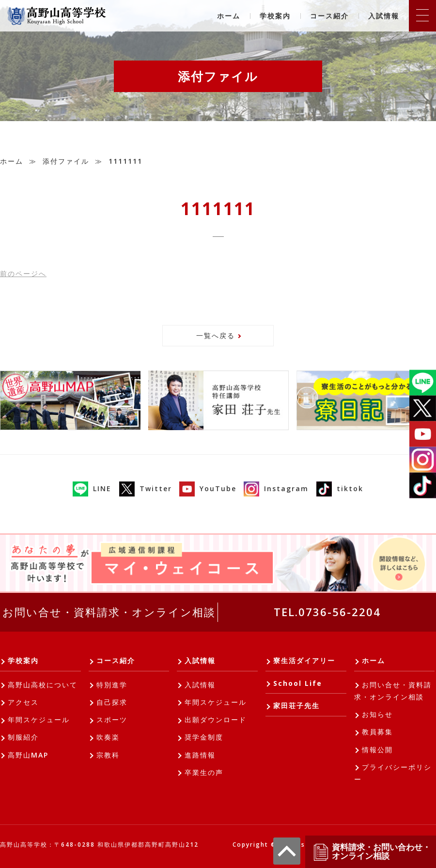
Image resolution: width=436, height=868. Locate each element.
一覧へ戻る (216, 335)
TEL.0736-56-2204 (327, 612)
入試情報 (384, 16)
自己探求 (112, 702)
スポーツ (112, 720)
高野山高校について (43, 685)
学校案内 (275, 16)
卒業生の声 (204, 772)
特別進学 (112, 685)
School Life (298, 683)
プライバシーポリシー (393, 773)
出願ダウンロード (216, 720)
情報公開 (377, 750)
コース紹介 (329, 16)
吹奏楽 (108, 737)
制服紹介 (23, 737)
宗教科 (108, 755)
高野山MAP (28, 755)
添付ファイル (66, 161)
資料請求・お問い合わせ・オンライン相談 (372, 852)
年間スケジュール (39, 720)
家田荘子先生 (296, 705)
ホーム (229, 16)
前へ (23, 273)
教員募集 (377, 732)
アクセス (23, 702)
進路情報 (200, 755)
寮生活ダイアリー (304, 660)
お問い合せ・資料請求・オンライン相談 (109, 612)
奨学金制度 (204, 737)
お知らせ (377, 714)
